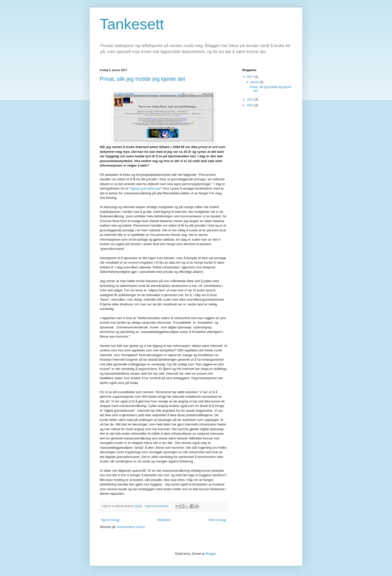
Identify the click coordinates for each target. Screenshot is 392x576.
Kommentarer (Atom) (131, 527)
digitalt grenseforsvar (145, 188)
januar (255, 82)
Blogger (211, 554)
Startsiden (164, 520)
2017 (251, 77)
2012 (251, 105)
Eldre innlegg (217, 520)
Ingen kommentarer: (157, 506)
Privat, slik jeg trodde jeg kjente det (142, 79)
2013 (251, 100)
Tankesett (132, 24)
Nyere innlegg (110, 520)
